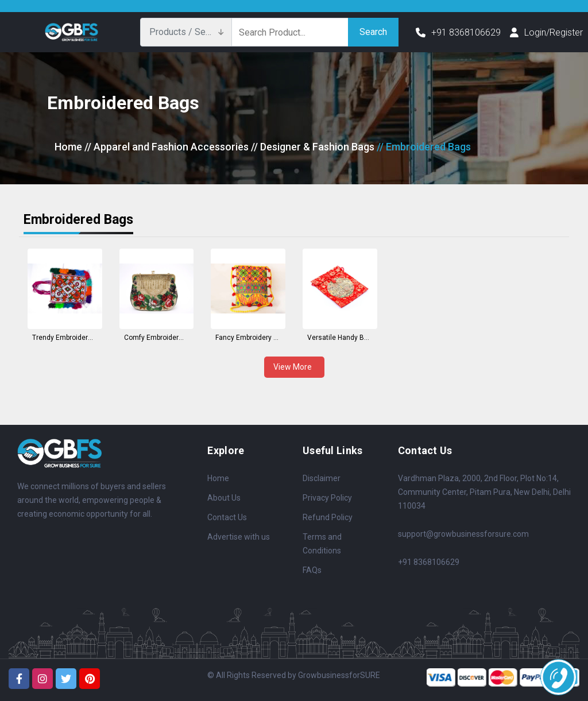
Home (68, 147)
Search (373, 32)
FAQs (312, 570)
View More (294, 367)
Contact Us (227, 517)
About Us (224, 498)
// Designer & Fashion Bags (313, 147)
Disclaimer (322, 478)
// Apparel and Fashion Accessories (167, 147)
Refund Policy (328, 517)
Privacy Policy (327, 498)
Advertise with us (239, 537)
